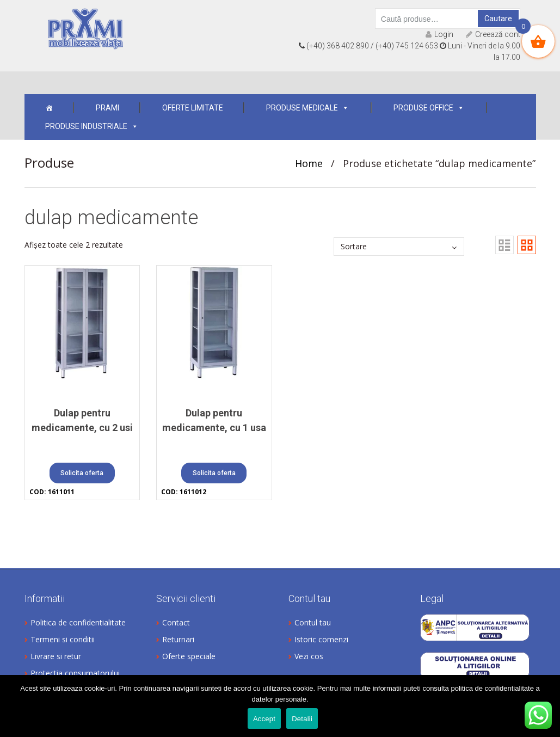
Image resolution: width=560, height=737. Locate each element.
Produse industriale (92, 126)
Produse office (429, 108)
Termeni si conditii (63, 639)
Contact (176, 622)
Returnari (178, 639)
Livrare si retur (56, 656)
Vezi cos (309, 656)
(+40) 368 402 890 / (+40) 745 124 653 (368, 46)
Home (309, 163)
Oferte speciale (189, 656)
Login (439, 34)
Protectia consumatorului (75, 673)
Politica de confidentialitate (78, 622)
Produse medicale (307, 108)
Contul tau (313, 622)
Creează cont (493, 34)
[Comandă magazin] (399, 247)
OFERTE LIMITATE (193, 108)
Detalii (302, 719)
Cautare (498, 19)
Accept (264, 719)
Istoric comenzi (321, 639)
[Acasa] (49, 108)
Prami (107, 108)
